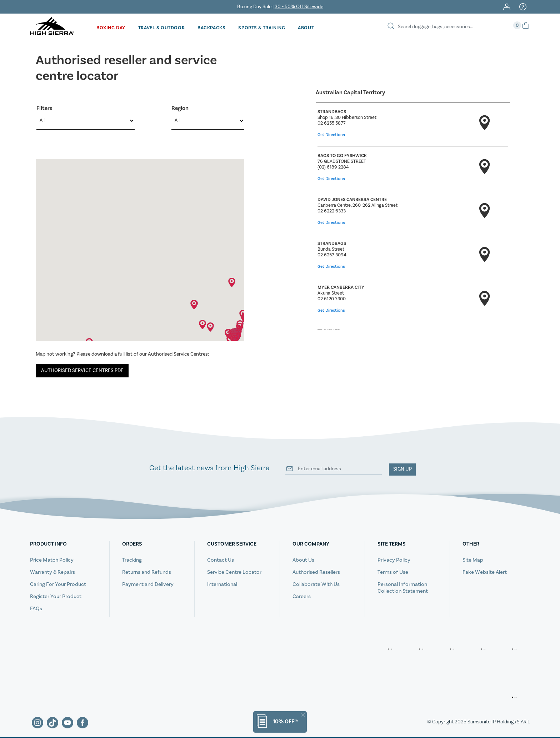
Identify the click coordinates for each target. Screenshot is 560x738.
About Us (303, 559)
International (222, 583)
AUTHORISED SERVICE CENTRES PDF (82, 369)
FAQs (36, 608)
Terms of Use (393, 571)
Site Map (473, 559)
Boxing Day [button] (111, 27)
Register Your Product (56, 595)
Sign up (402, 468)
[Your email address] (334, 468)
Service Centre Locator (234, 571)
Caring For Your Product (58, 583)
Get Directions (331, 134)
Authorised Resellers (316, 571)
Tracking (132, 559)
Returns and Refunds (147, 571)
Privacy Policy (394, 559)
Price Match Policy (52, 559)
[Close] (303, 715)
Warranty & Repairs (52, 571)
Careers (302, 595)
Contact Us (221, 559)
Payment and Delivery (148, 583)
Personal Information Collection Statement (403, 587)
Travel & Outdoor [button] (160, 27)
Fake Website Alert (485, 571)
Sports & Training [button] (258, 27)
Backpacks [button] (209, 27)
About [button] (301, 27)
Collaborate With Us (316, 583)
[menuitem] (111, 27)
